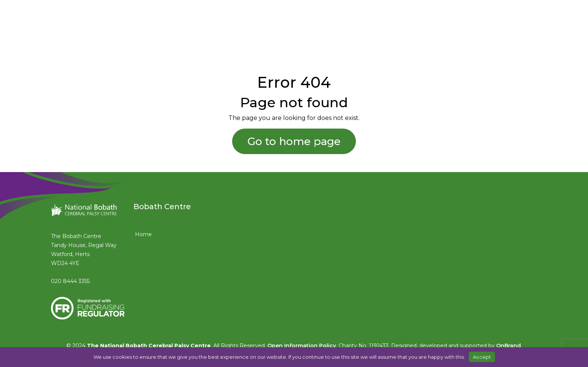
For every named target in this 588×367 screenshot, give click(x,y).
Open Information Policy (302, 346)
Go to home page (294, 141)
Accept (482, 357)
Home (143, 234)
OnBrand (508, 346)
